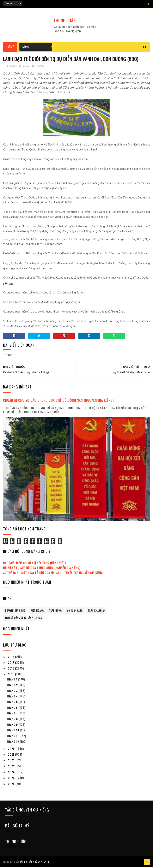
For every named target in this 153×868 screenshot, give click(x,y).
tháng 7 (13, 714)
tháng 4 (13, 697)
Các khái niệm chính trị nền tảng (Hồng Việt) (34, 564)
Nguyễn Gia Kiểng (15, 612)
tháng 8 (13, 720)
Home (10, 48)
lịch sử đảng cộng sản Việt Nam (24, 619)
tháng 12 (13, 743)
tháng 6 (13, 709)
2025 (12, 779)
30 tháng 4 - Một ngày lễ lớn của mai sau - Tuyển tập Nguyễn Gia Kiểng (53, 574)
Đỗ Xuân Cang (75, 612)
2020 (12, 750)
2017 (12, 664)
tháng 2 (13, 686)
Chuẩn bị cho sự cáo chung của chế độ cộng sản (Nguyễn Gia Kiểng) (58, 402)
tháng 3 (13, 692)
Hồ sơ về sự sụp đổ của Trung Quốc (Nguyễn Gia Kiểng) (42, 569)
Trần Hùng (55, 612)
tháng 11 (13, 737)
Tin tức (40, 67)
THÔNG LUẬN (65, 20)
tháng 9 (13, 726)
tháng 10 (13, 731)
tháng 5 (13, 703)
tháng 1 (12, 680)
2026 (12, 785)
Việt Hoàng (37, 612)
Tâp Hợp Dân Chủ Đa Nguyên (35, 863)
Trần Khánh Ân (97, 612)
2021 (12, 756)
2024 (12, 773)
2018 (12, 669)
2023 (12, 767)
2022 (12, 762)
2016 (12, 658)
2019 (12, 675)
